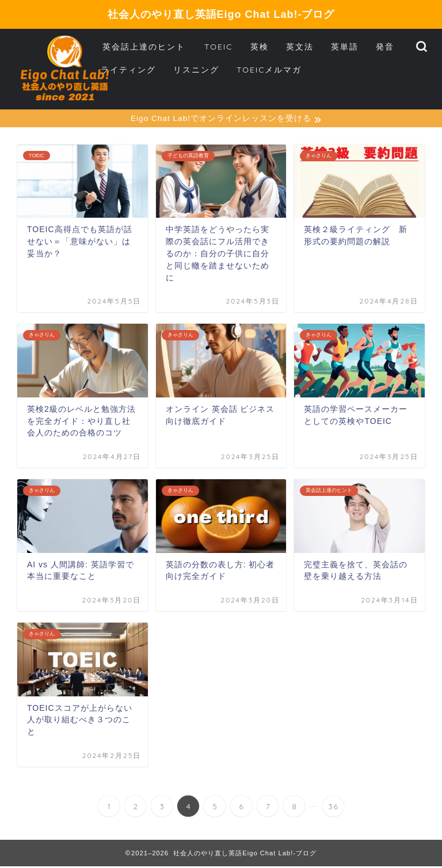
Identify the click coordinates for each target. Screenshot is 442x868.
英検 (260, 47)
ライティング (128, 70)
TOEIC (219, 47)
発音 (385, 47)
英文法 (300, 47)
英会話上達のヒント (144, 47)
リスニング (196, 70)
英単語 (345, 47)
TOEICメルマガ (269, 70)
